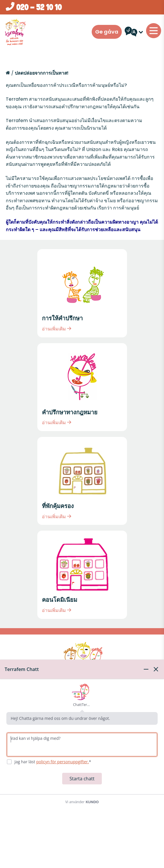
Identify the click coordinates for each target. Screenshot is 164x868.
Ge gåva (107, 32)
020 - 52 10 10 (34, 7)
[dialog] (82, 764)
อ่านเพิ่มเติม (57, 329)
